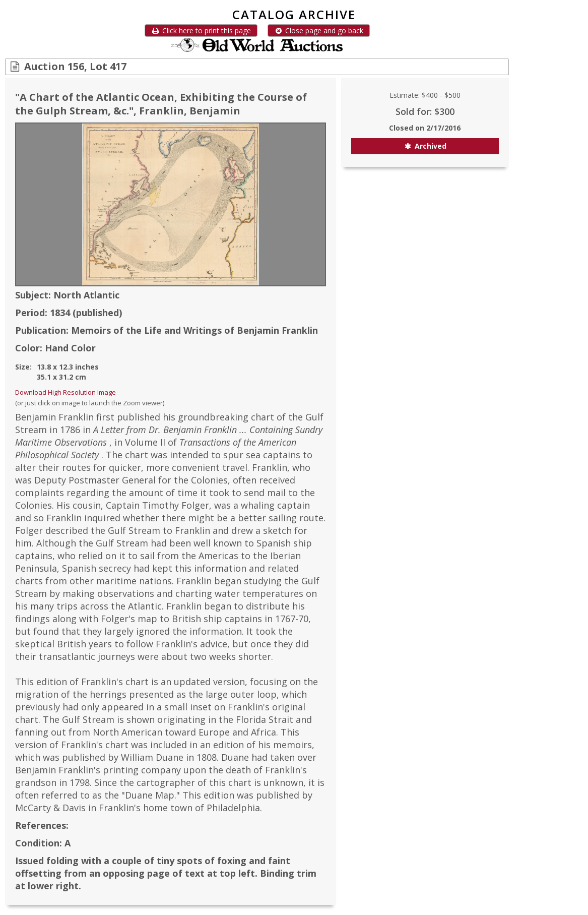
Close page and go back (319, 30)
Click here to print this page (201, 30)
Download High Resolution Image (66, 392)
